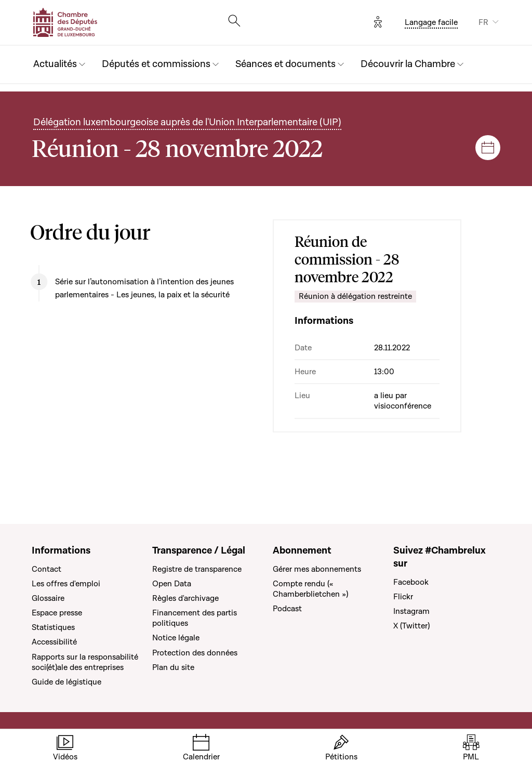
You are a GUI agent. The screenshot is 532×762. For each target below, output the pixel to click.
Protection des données (195, 653)
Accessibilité (54, 642)
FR (483, 22)
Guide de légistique (66, 682)
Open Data (172, 584)
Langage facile (431, 22)
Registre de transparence (197, 569)
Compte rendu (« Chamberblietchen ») (310, 589)
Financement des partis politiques (195, 618)
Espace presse (57, 613)
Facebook (411, 582)
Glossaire (48, 598)
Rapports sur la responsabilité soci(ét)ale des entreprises (85, 662)
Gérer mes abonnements (317, 569)
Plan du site (173, 667)
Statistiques (53, 627)
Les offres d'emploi (66, 584)
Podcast (287, 609)
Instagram (411, 611)
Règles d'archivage (185, 598)
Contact (46, 569)
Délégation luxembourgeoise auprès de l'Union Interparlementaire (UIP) (187, 122)
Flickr (403, 597)
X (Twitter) (411, 626)
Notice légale (176, 638)
